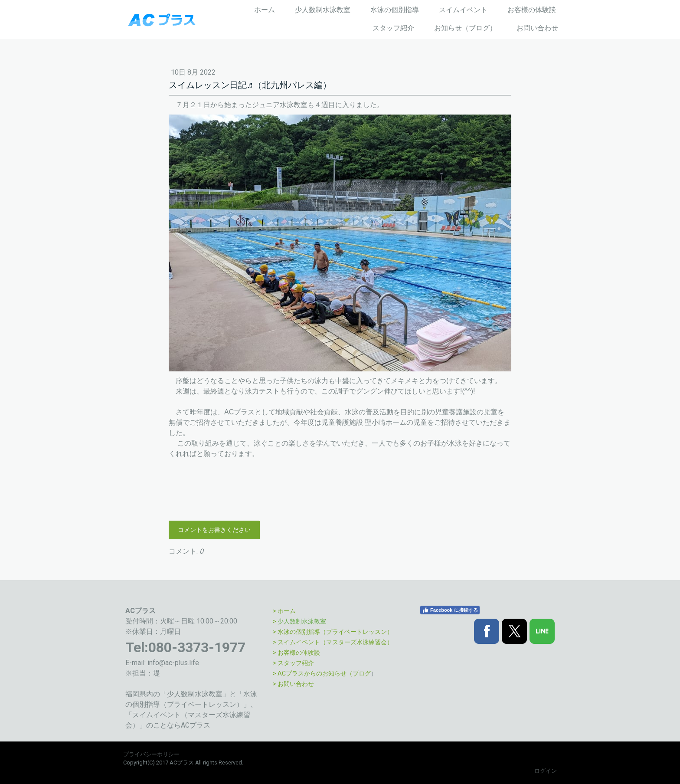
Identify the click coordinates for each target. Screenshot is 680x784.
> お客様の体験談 (296, 653)
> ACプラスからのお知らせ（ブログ (322, 673)
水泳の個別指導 (395, 10)
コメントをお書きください (214, 530)
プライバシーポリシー (151, 754)
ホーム (265, 10)
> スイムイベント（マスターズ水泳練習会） (333, 642)
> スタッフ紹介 (293, 663)
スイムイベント (463, 10)
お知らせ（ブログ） (465, 28)
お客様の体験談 (532, 10)
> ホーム (284, 611)
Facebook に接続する (450, 610)
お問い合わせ (537, 28)
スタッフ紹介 (393, 28)
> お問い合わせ (293, 684)
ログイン (546, 771)
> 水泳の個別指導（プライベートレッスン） (333, 632)
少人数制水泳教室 (323, 10)
